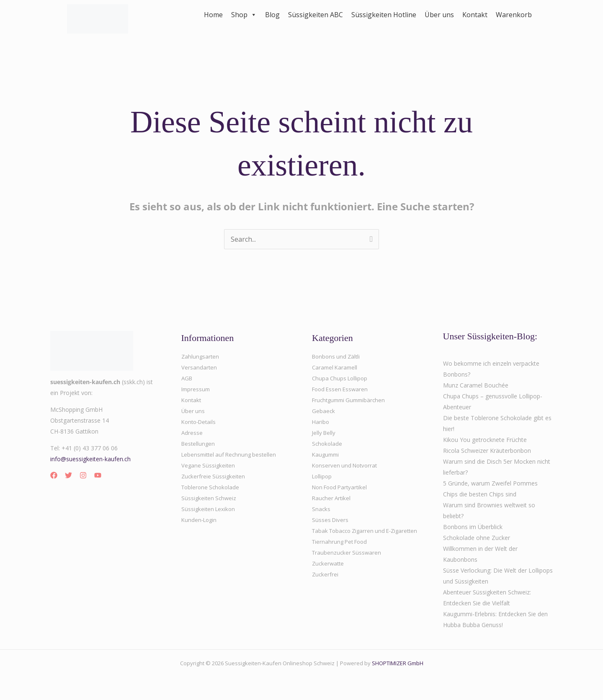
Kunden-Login (200, 520)
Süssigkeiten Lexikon (209, 509)
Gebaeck (324, 411)
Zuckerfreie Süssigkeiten (214, 476)
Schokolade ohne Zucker (477, 538)
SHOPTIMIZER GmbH (398, 663)
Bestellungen (199, 443)
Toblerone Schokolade (212, 487)
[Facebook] (54, 475)
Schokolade (328, 443)
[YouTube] (98, 475)
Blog (272, 15)
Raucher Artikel (332, 498)
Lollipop (323, 476)
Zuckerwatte (329, 574)
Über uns (439, 15)
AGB (187, 378)
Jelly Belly (325, 433)
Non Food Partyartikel (342, 487)
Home (213, 15)
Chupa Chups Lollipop (341, 378)
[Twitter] (68, 475)
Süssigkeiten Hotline (384, 15)
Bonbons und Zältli (338, 356)
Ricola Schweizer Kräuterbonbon (487, 451)
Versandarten (199, 367)
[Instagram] (83, 475)
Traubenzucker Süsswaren (348, 563)
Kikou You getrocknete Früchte (485, 440)
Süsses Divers (331, 520)
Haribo (321, 422)
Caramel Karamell (336, 367)
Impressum (197, 389)
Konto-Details (200, 422)
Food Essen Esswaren (342, 389)
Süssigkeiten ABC (316, 15)
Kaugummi (327, 454)
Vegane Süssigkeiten (209, 465)
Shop (244, 15)
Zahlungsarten (201, 356)
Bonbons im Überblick (473, 527)
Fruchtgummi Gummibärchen (352, 400)
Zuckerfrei (326, 585)
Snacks (321, 509)
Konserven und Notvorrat (347, 465)
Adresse (192, 433)
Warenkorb (514, 15)
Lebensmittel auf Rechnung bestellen (231, 454)
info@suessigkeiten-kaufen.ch (90, 459)
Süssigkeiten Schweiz (210, 498)
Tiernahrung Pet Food (342, 552)
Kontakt (475, 15)
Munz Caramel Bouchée (476, 385)
